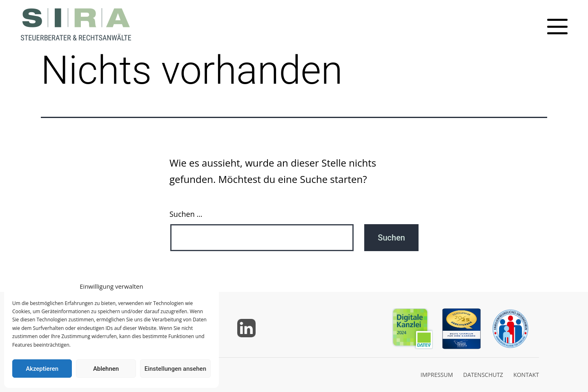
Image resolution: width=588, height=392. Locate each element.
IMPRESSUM (437, 375)
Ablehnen (106, 369)
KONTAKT (526, 375)
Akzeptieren (42, 369)
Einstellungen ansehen (175, 369)
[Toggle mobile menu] (557, 27)
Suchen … (186, 214)
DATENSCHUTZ (483, 375)
